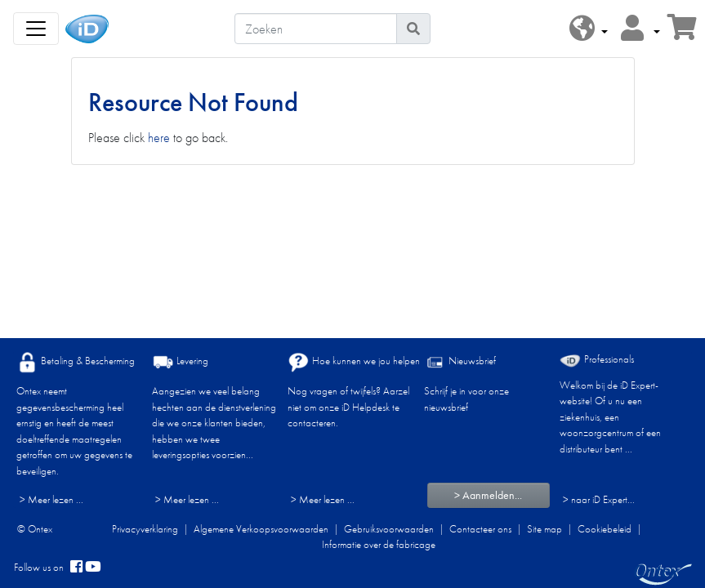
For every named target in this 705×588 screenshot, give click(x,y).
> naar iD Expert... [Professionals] (599, 499)
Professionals (597, 360)
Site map (544, 529)
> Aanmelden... (488, 495)
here (159, 138)
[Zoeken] (316, 29)
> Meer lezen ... (51, 499)
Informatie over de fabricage (379, 544)
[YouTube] (93, 568)
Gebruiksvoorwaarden (389, 529)
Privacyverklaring (145, 529)
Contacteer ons (480, 529)
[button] (589, 29)
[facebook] (76, 568)
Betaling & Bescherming (76, 362)
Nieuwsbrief (460, 362)
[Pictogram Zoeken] (413, 29)
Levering (180, 362)
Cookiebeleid (605, 529)
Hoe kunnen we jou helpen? (356, 362)
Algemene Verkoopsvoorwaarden (261, 529)
